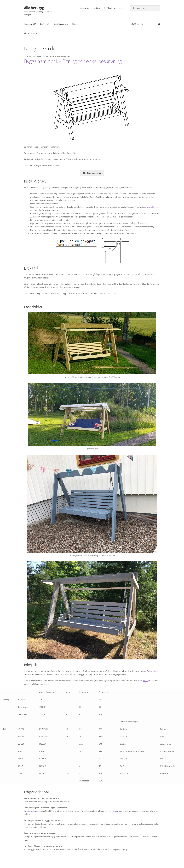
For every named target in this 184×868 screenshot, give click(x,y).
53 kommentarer (63, 56)
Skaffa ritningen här (92, 173)
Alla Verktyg (34, 8)
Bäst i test (96, 8)
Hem (121, 8)
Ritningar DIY (84, 8)
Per (53, 56)
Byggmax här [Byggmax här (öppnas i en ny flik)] (153, 671)
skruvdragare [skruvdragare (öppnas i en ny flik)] (33, 811)
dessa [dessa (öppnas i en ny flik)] (145, 681)
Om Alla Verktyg (110, 8)
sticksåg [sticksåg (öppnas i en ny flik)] (151, 207)
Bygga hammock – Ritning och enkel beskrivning (73, 61)
